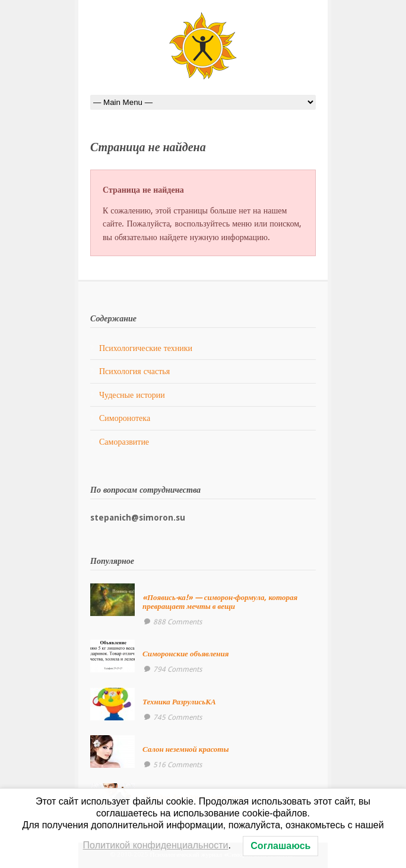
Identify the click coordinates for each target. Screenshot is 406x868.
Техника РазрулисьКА (179, 702)
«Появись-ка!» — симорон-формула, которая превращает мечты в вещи (220, 601)
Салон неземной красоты (186, 749)
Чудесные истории (132, 395)
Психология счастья (134, 371)
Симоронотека (125, 418)
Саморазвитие (124, 442)
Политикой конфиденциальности (156, 845)
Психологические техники (146, 348)
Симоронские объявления (186, 654)
